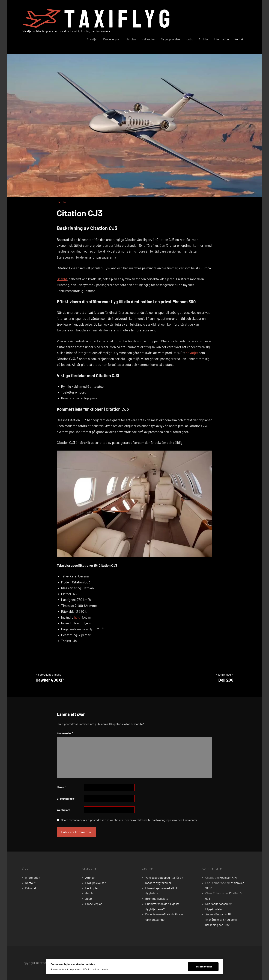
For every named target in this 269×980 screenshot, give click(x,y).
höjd (77, 617)
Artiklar (204, 39)
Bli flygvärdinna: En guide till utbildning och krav (221, 919)
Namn (61, 787)
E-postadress (66, 798)
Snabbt (62, 279)
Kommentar (65, 733)
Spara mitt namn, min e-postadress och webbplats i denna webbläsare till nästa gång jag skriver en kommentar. (129, 820)
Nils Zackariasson (217, 904)
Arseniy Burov (214, 914)
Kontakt (240, 39)
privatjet (192, 353)
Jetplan (131, 39)
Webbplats (63, 810)
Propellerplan (112, 39)
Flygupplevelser (171, 39)
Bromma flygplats (157, 898)
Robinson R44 (228, 877)
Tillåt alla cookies (203, 966)
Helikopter (148, 39)
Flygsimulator (214, 909)
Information (221, 39)
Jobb (190, 39)
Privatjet (92, 39)
